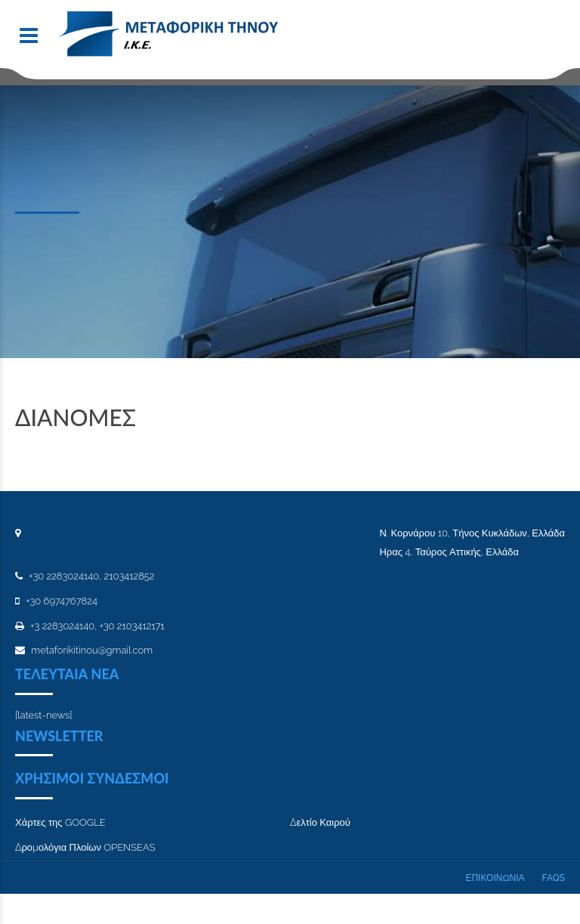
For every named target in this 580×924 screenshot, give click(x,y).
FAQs (554, 878)
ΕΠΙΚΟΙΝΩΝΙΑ (495, 878)
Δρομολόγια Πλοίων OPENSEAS (85, 847)
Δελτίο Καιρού (320, 822)
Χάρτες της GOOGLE (60, 822)
